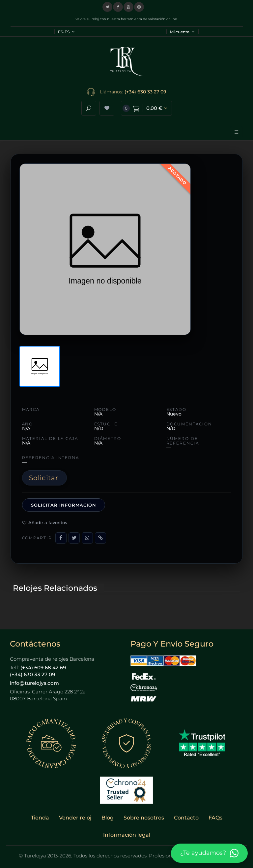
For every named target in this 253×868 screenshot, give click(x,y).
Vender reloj (75, 818)
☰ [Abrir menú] (236, 132)
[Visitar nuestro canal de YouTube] (128, 7)
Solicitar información (64, 505)
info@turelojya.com (34, 683)
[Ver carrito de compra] (146, 108)
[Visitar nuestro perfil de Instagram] (139, 7)
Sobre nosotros (144, 818)
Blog (108, 818)
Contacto (186, 818)
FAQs (215, 818)
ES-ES (66, 32)
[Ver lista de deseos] (107, 108)
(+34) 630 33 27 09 (145, 92)
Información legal (127, 835)
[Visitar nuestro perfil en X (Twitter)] (107, 7)
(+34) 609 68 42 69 (43, 668)
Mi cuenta (182, 32)
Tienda (40, 818)
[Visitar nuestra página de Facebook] (118, 7)
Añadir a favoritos (45, 522)
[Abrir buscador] (89, 108)
